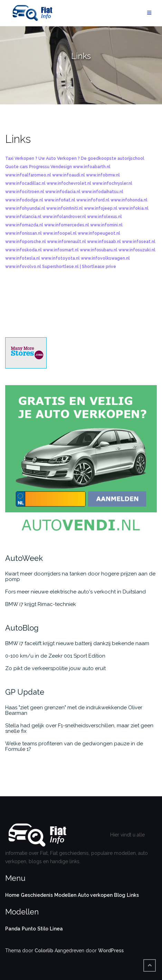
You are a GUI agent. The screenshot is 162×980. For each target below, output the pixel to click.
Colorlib (44, 951)
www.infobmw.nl (103, 175)
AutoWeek (24, 558)
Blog (120, 895)
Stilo (43, 929)
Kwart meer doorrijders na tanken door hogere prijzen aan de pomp (80, 576)
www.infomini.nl (106, 225)
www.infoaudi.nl (69, 175)
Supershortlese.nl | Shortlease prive (79, 267)
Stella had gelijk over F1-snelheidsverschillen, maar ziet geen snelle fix (79, 728)
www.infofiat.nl (60, 200)
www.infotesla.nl (23, 258)
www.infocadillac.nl (25, 183)
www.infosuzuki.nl (137, 250)
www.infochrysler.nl (112, 183)
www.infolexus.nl (104, 217)
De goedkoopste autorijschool (113, 158)
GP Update (25, 692)
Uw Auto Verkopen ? (59, 158)
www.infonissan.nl (23, 233)
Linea (56, 929)
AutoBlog (22, 628)
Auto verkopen (95, 895)
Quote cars (17, 167)
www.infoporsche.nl (26, 242)
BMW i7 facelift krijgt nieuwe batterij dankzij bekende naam (77, 643)
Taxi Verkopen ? (21, 158)
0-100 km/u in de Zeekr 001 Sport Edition (55, 656)
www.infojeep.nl (101, 208)
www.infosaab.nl (104, 242)
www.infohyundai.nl (25, 208)
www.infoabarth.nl (92, 167)
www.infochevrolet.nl (69, 183)
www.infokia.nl (134, 208)
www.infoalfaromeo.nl (28, 175)
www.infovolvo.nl (23, 267)
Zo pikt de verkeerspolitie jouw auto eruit (55, 668)
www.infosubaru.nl (99, 250)
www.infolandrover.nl (64, 217)
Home (12, 895)
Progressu (39, 167)
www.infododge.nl (24, 200)
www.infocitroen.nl (25, 192)
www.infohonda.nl (129, 200)
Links (133, 895)
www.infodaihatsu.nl (102, 192)
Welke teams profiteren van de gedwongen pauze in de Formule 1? (74, 746)
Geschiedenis (37, 895)
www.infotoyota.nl (60, 258)
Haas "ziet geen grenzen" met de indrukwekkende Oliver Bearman (74, 710)
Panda (13, 929)
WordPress (111, 951)
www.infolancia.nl (23, 217)
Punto (29, 929)
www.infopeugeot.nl (99, 233)
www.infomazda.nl (24, 225)
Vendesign (61, 167)
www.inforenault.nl (66, 242)
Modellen (65, 895)
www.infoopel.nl (60, 233)
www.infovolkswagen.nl (105, 258)
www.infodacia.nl (63, 192)
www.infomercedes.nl (67, 225)
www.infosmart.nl (61, 250)
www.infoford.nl (93, 200)
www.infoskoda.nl (23, 250)
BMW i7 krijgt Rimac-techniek (41, 604)
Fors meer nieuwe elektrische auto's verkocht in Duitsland (75, 592)
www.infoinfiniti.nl (65, 208)
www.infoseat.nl (139, 242)
